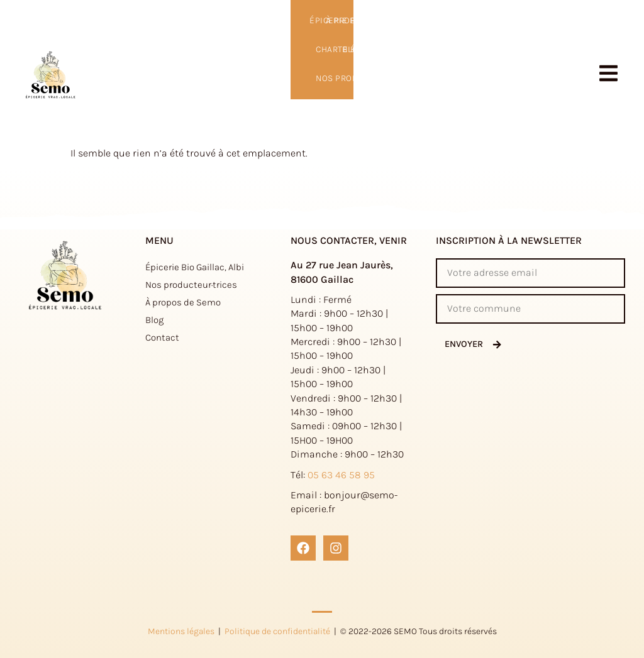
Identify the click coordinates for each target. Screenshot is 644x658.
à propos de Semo (501, 20)
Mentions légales (181, 631)
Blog (565, 20)
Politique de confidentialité (277, 631)
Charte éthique (179, 20)
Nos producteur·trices (280, 20)
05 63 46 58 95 (341, 475)
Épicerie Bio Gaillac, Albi (75, 20)
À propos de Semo (183, 302)
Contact (607, 20)
